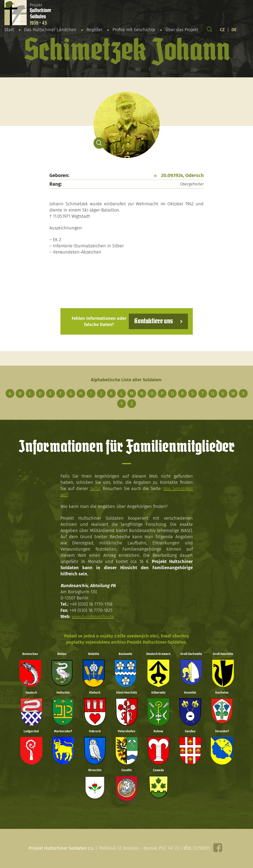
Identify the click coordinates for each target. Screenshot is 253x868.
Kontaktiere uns (154, 321)
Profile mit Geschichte (134, 30)
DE (234, 30)
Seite (95, 488)
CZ (222, 30)
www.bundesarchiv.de (93, 616)
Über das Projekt (182, 30)
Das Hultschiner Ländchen (50, 30)
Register (94, 30)
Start (9, 30)
